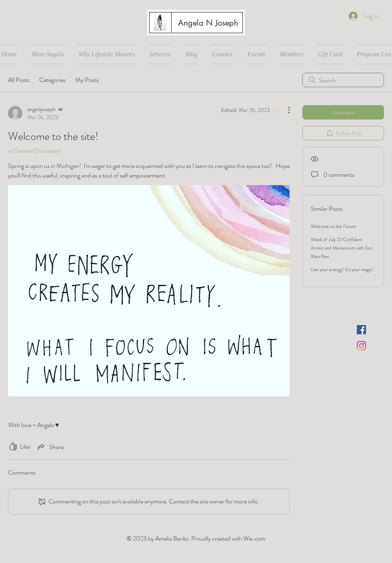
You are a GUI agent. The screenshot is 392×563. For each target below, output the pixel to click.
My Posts (87, 80)
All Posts (19, 80)
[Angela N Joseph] (208, 23)
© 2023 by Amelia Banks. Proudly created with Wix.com (196, 538)
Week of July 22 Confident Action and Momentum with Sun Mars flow (342, 248)
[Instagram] (361, 346)
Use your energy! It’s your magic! (342, 270)
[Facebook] (361, 330)
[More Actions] (285, 110)
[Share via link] (50, 447)
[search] (343, 80)
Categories (52, 80)
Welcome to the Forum (333, 226)
